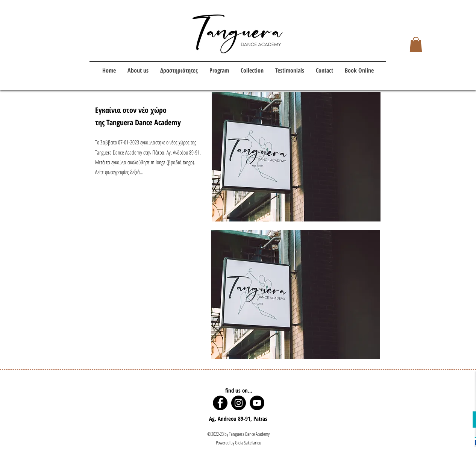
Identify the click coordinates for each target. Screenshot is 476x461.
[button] (416, 45)
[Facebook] (220, 403)
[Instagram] (239, 403)
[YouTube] (257, 403)
